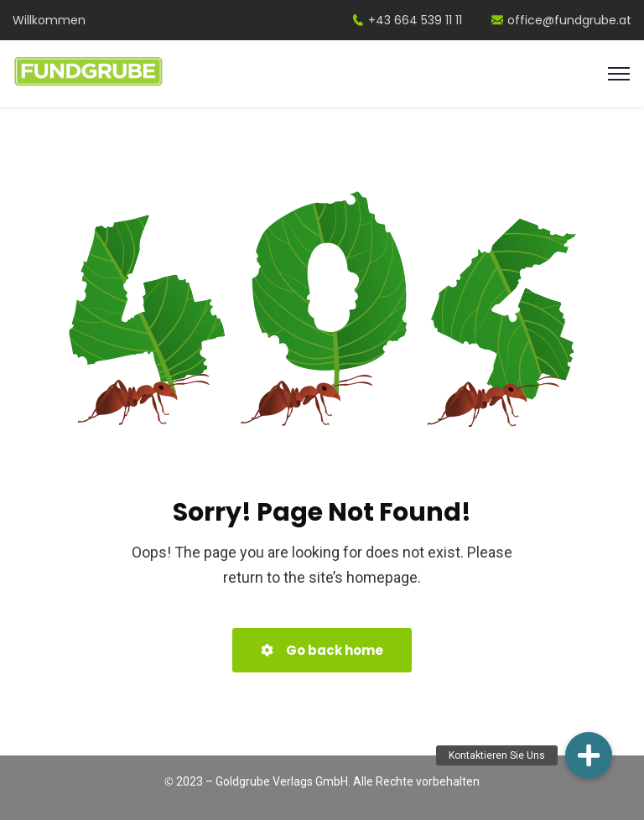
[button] (589, 755)
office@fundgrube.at (561, 20)
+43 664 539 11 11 (407, 20)
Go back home (322, 650)
